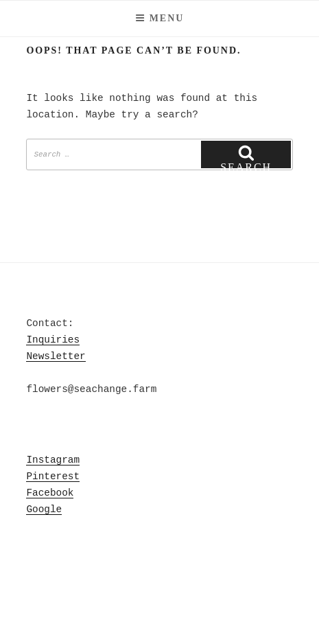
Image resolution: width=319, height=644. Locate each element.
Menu (160, 18)
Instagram (53, 460)
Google (44, 509)
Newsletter (56, 356)
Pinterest (53, 476)
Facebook (50, 493)
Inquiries (53, 340)
